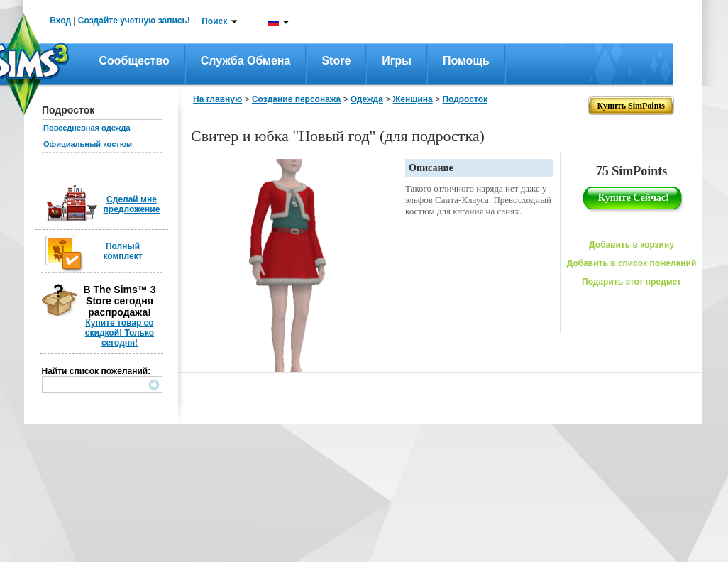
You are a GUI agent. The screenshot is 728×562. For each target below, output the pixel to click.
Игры (397, 61)
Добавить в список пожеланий (632, 263)
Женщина (412, 99)
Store (336, 61)
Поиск (214, 21)
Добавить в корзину (632, 245)
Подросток (465, 99)
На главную (217, 99)
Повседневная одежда (87, 128)
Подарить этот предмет (632, 282)
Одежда (367, 99)
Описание (431, 168)
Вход (60, 21)
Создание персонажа (296, 99)
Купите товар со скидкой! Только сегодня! (120, 333)
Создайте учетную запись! (134, 21)
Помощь (466, 61)
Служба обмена (246, 61)
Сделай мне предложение (132, 204)
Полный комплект (122, 251)
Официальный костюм (88, 144)
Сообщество (134, 61)
